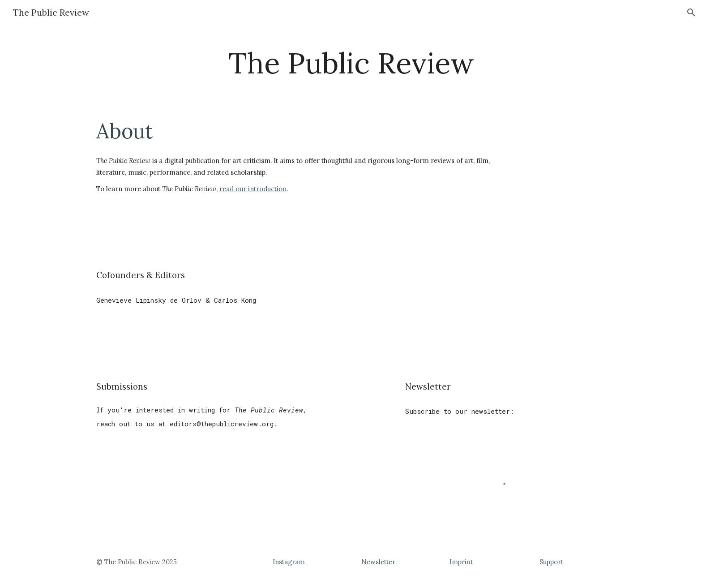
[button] (691, 13)
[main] (351, 63)
